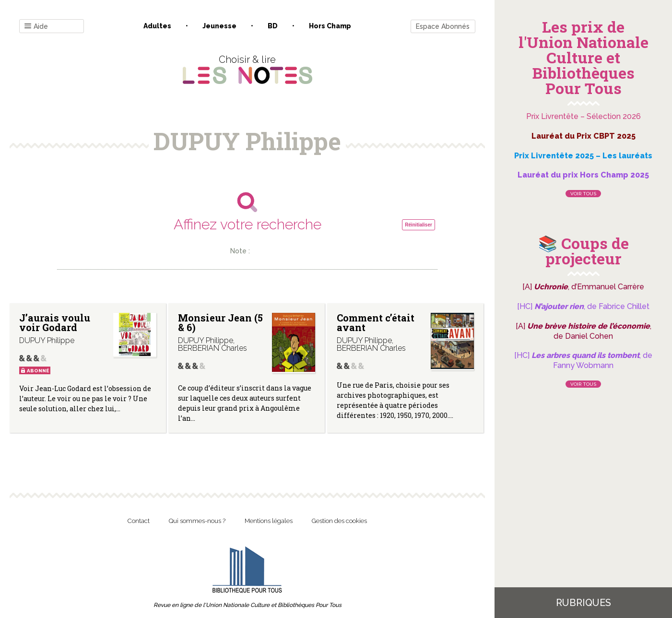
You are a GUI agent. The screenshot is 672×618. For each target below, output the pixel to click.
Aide (36, 27)
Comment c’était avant (376, 322)
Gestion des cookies (339, 521)
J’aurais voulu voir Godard (55, 322)
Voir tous (583, 194)
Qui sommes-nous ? (197, 521)
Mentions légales (269, 521)
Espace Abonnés (443, 26)
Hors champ (330, 26)
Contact (139, 521)
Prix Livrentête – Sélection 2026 (584, 116)
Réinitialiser (419, 225)
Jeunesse (219, 26)
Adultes (157, 26)
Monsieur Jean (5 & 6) (220, 322)
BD (273, 26)
